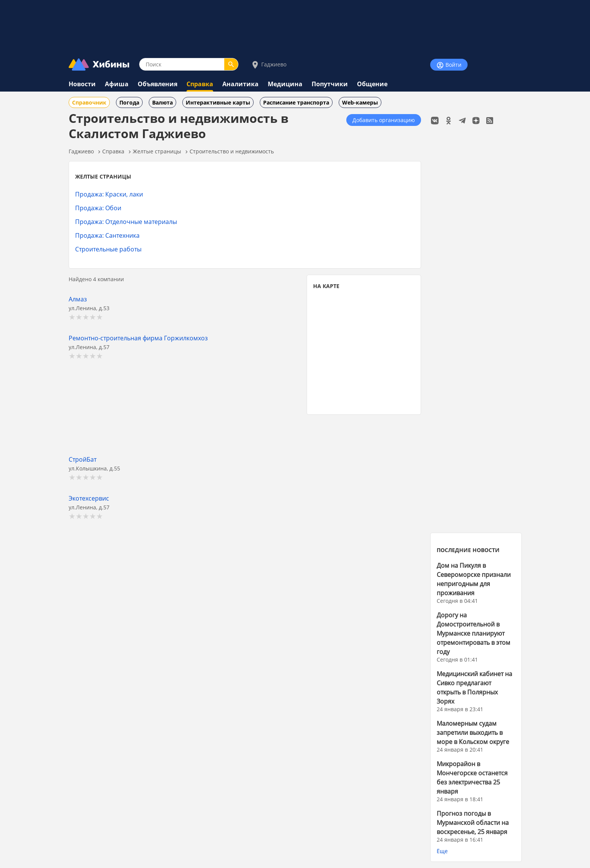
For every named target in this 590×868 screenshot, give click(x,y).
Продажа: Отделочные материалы (126, 221)
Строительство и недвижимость (232, 151)
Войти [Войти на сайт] (449, 65)
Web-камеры (360, 102)
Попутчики (330, 84)
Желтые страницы (157, 151)
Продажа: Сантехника (107, 235)
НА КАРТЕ (326, 286)
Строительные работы (108, 249)
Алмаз (78, 299)
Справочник (89, 102)
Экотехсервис (89, 498)
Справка (200, 84)
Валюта (162, 102)
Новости (82, 84)
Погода (129, 102)
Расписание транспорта (296, 102)
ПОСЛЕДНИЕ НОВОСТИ (468, 550)
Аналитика (240, 84)
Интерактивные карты (218, 102)
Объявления (158, 84)
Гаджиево (268, 65)
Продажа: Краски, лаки (109, 194)
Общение (372, 84)
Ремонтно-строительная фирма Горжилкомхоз (138, 338)
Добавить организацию (384, 120)
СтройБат (83, 459)
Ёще (442, 851)
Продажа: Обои (98, 208)
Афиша (117, 84)
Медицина (285, 84)
